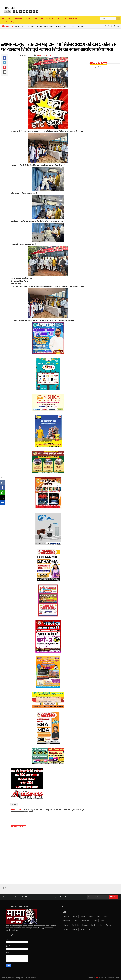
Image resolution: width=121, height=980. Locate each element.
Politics (59, 26)
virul (90, 930)
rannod (66, 930)
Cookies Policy (9, 22)
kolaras (17, 26)
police (100, 925)
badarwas (26, 26)
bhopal (91, 916)
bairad (75, 916)
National (19, 19)
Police (72, 26)
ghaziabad (67, 921)
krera (103, 921)
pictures (85, 925)
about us (73, 19)
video (83, 930)
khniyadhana (85, 921)
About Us (15, 897)
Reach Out (37, 897)
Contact (63, 897)
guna (75, 921)
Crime (66, 26)
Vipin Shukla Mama (44, 55)
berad (83, 916)
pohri (33, 26)
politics (108, 925)
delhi (106, 916)
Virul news (80, 26)
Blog (55, 897)
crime (99, 916)
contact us (61, 19)
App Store (26, 897)
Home (9, 19)
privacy (49, 19)
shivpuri (75, 930)
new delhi (75, 925)
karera (40, 26)
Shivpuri (39, 19)
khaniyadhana (49, 26)
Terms (47, 897)
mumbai (66, 925)
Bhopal (29, 19)
